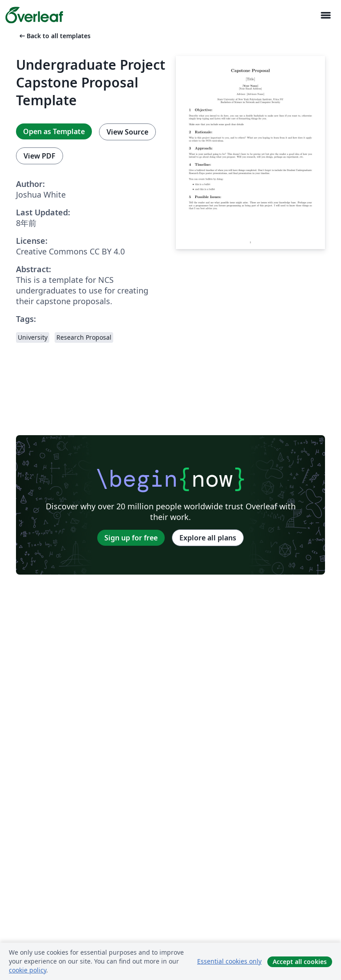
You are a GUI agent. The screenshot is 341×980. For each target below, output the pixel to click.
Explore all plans (208, 538)
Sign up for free (131, 538)
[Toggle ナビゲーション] (325, 15)
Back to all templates (54, 36)
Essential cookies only (229, 961)
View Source (127, 132)
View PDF (40, 156)
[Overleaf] (34, 15)
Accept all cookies (300, 962)
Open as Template (54, 131)
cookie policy (28, 970)
